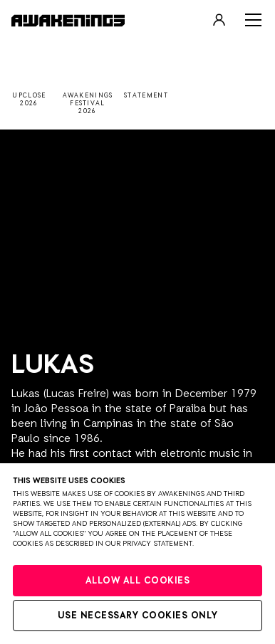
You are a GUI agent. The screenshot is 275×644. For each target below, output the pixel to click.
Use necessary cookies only (138, 616)
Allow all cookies (138, 581)
